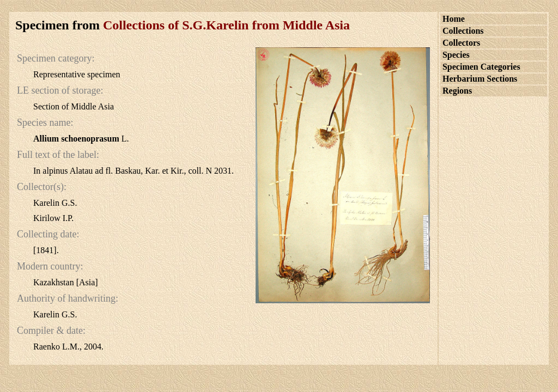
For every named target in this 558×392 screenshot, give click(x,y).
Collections (463, 31)
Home (454, 19)
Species (456, 55)
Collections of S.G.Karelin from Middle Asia (226, 25)
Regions (457, 91)
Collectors (461, 43)
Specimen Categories (481, 67)
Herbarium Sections (480, 79)
